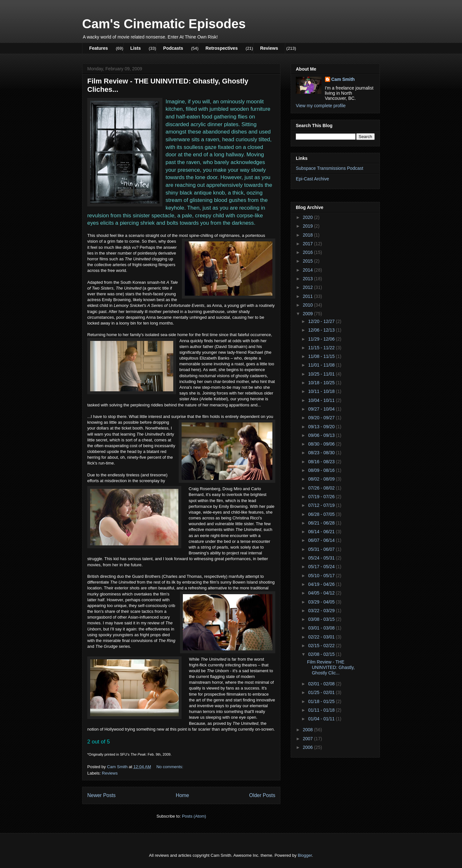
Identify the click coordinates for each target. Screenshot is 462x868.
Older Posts (262, 795)
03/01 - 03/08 (322, 628)
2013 (308, 279)
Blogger (305, 855)
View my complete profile (321, 106)
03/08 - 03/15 (322, 619)
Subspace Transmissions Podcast (329, 168)
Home (183, 795)
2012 (308, 287)
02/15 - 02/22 (322, 646)
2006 (308, 747)
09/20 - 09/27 (322, 418)
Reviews (269, 48)
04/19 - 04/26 (322, 584)
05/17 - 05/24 (322, 567)
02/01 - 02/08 (322, 684)
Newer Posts (101, 795)
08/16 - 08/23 (322, 462)
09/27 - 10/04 (322, 409)
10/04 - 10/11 (322, 400)
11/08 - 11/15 (322, 356)
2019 (308, 226)
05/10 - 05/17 (322, 576)
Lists (136, 48)
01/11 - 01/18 (322, 710)
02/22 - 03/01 (322, 637)
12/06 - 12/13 (322, 330)
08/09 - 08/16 (322, 470)
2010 (308, 305)
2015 (308, 261)
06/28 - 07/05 (322, 514)
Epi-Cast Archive (312, 179)
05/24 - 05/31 (322, 558)
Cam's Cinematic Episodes (164, 24)
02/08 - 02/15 (322, 654)
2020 (308, 217)
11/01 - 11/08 (322, 365)
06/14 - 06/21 (322, 532)
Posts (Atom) (194, 816)
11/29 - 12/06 (322, 339)
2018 (308, 235)
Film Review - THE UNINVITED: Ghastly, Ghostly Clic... (331, 667)
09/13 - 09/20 (322, 427)
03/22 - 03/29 (322, 611)
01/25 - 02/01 (322, 692)
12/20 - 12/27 (322, 321)
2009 (308, 314)
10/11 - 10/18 (322, 391)
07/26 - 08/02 (322, 488)
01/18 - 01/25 (322, 701)
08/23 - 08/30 (322, 453)
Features (98, 48)
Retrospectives (222, 48)
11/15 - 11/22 (322, 348)
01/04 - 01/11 (322, 719)
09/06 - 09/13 (322, 435)
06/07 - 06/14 (322, 540)
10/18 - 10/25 (322, 383)
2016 (308, 252)
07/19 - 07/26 (322, 497)
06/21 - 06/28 (322, 523)
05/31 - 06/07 (322, 549)
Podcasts (173, 48)
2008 (308, 730)
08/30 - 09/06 (322, 444)
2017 (308, 244)
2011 (308, 296)
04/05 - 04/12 (322, 593)
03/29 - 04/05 (322, 602)
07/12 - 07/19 (322, 505)
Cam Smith (343, 79)
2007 (308, 739)
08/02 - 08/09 (322, 479)
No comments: (170, 767)
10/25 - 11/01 (322, 374)
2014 (308, 270)
